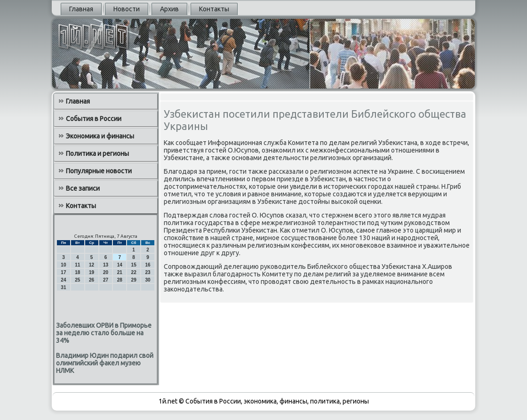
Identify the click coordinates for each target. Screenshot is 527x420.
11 (77, 265)
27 (106, 280)
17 (63, 272)
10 (63, 265)
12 (92, 265)
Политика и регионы (97, 153)
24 (63, 280)
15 (134, 265)
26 (92, 280)
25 (77, 280)
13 (106, 265)
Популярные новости (99, 171)
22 (134, 272)
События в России (94, 119)
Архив (169, 9)
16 (148, 265)
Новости (127, 9)
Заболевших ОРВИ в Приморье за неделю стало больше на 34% (104, 333)
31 (63, 287)
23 (148, 272)
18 (77, 272)
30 (148, 280)
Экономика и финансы (100, 136)
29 (134, 280)
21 (120, 272)
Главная (81, 9)
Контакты (214, 9)
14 (120, 265)
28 (120, 280)
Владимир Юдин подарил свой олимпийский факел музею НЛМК (105, 363)
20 (106, 272)
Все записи (83, 188)
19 (92, 272)
